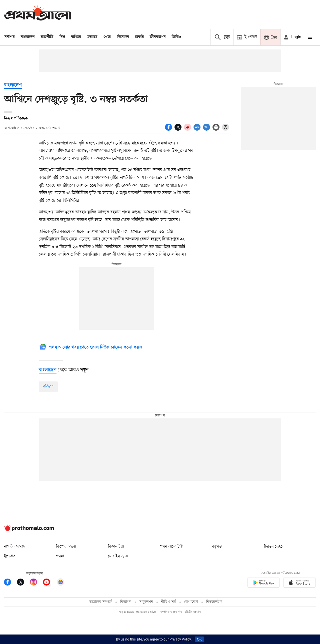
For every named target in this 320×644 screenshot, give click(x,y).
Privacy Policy (180, 639)
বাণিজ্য (76, 37)
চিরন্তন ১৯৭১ (273, 547)
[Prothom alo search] (222, 37)
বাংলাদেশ (28, 37)
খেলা (107, 37)
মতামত (92, 37)
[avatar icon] (292, 37)
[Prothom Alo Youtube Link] (49, 583)
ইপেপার (10, 556)
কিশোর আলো (66, 547)
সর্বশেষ (9, 37)
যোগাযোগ (191, 602)
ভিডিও (176, 37)
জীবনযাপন (158, 37)
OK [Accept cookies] (199, 639)
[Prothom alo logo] (29, 530)
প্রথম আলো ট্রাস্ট (171, 547)
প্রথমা (60, 556)
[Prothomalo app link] (263, 583)
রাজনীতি (47, 37)
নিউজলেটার (214, 602)
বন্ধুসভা (217, 547)
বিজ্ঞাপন (126, 602)
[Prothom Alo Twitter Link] (23, 583)
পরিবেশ (48, 386)
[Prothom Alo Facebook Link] (10, 583)
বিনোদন (123, 37)
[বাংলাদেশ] (48, 370)
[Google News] (90, 348)
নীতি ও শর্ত (168, 602)
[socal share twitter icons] (179, 129)
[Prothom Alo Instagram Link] (36, 583)
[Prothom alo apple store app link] (299, 583)
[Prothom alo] (38, 14)
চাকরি (139, 37)
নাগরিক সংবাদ (15, 547)
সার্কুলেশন (146, 602)
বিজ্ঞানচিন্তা (116, 547)
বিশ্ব (62, 37)
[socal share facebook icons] (170, 129)
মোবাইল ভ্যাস (118, 556)
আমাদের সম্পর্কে (101, 602)
